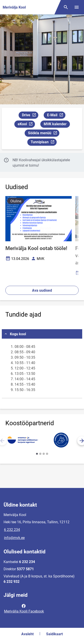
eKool (26, 125)
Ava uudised (42, 290)
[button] (37, 454)
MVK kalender (55, 124)
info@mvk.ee (14, 538)
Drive (30, 116)
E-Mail (56, 116)
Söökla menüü (44, 134)
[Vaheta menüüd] (77, 7)
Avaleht (27, 634)
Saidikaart (54, 634)
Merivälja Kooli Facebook (24, 608)
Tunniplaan (44, 143)
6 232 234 (12, 530)
